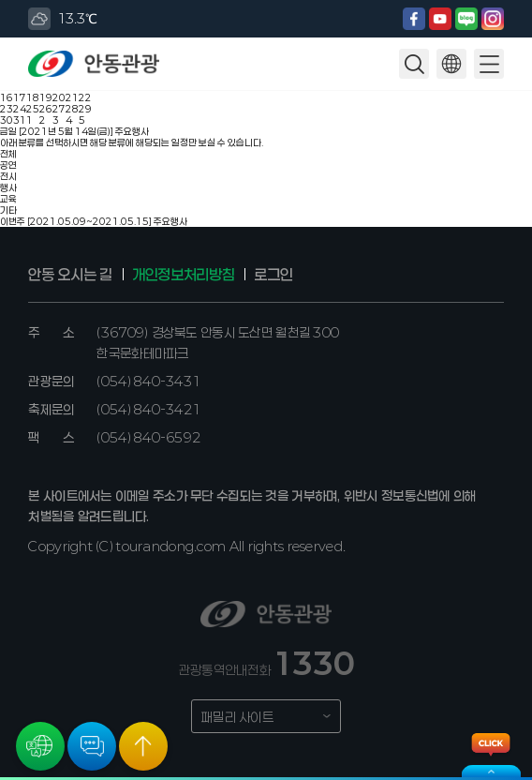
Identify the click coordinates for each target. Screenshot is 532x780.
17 (20, 97)
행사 (8, 187)
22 (85, 97)
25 (33, 109)
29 (85, 109)
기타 (8, 210)
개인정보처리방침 (183, 274)
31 (20, 120)
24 (20, 109)
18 (33, 97)
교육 (8, 199)
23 (7, 109)
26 (46, 109)
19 (46, 97)
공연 (8, 165)
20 (59, 97)
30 (7, 120)
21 (72, 97)
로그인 (273, 274)
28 (72, 109)
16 (7, 97)
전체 (8, 154)
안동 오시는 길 (70, 274)
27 (59, 109)
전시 (8, 176)
